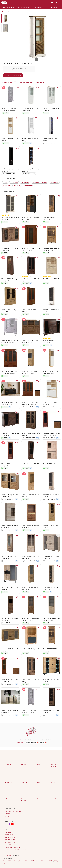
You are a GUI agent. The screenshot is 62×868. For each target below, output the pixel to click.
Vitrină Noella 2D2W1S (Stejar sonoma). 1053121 (37, 556)
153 (59, 258)
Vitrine (15, 11)
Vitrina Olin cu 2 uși (49, 217)
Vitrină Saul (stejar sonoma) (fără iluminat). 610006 (17, 711)
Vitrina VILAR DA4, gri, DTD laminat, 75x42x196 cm (18, 108)
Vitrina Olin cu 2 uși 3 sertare (31, 217)
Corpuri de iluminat (27, 7)
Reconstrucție (39, 7)
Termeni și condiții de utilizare (14, 847)
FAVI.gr (56, 861)
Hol (38, 799)
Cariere (7, 816)
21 (39, 381)
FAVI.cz (5, 861)
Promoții (53, 799)
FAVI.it (33, 861)
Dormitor (9, 799)
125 (38, 118)
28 (38, 148)
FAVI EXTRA (8, 845)
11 (18, 88)
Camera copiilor (24, 800)
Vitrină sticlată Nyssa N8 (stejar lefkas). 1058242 (37, 433)
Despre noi (8, 832)
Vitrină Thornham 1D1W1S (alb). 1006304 (15, 139)
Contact (7, 814)
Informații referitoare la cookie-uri (15, 850)
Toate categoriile (53, 7)
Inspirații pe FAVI (10, 840)
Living (53, 782)
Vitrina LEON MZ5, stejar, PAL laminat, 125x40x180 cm (18, 310)
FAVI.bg (51, 861)
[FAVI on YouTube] (12, 824)
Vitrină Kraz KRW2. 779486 (31, 279)
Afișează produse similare (13, 75)
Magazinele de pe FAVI (11, 835)
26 (18, 319)
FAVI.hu (22, 861)
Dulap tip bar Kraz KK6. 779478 (11, 433)
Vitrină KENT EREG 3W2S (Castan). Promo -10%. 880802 (40, 402)
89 (58, 88)
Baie (38, 782)
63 (59, 319)
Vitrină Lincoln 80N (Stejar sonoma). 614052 (15, 526)
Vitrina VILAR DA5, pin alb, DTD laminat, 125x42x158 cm (19, 341)
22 (18, 258)
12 (18, 443)
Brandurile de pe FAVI (11, 837)
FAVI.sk (11, 861)
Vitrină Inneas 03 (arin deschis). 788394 (34, 526)
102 (38, 258)
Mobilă (3, 7)
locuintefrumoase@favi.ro (14, 811)
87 (59, 381)
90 (39, 443)
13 (18, 227)
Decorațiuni (11, 7)
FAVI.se (38, 861)
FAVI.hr (27, 861)
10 (18, 289)
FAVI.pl (16, 861)
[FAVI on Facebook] (5, 824)
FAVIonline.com (8, 855)
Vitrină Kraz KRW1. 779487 (30, 464)
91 (18, 412)
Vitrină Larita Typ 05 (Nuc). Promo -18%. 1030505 (17, 556)
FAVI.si (5, 863)
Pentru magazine (10, 842)
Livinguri (8, 11)
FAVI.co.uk (44, 861)
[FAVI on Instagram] (9, 824)
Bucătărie (24, 782)
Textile (18, 7)
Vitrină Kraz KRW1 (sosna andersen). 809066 (36, 139)
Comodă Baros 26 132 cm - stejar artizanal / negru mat (19, 402)
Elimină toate (20, 743)
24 (39, 659)
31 (18, 118)
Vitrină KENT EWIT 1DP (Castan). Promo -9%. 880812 (18, 680)
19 (39, 412)
